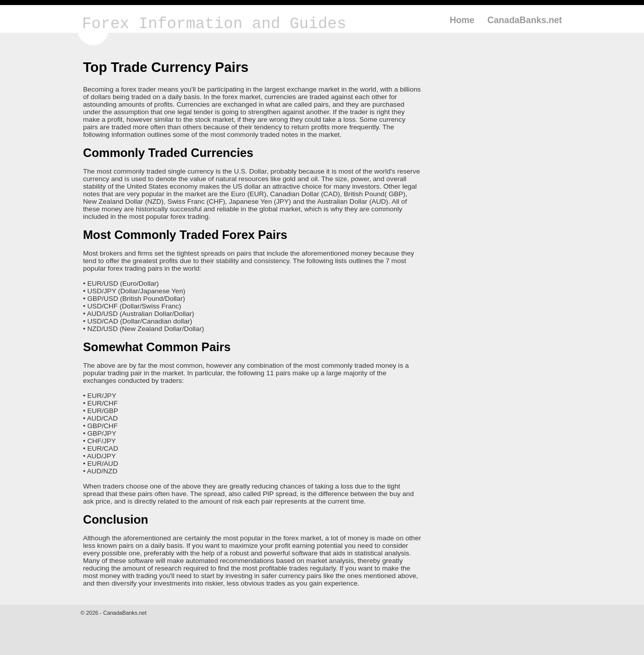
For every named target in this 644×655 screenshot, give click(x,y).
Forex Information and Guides (214, 24)
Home (462, 20)
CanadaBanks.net (525, 20)
